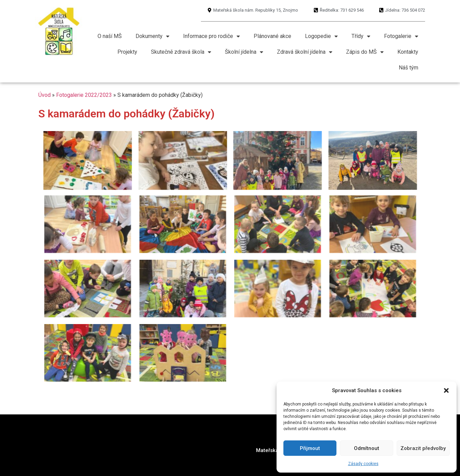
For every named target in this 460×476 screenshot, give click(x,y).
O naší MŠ (110, 36)
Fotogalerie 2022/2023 (84, 95)
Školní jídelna (244, 52)
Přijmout (310, 448)
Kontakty (408, 52)
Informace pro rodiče (212, 36)
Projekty (127, 52)
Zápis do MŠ (365, 52)
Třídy (361, 36)
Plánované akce (272, 36)
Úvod (44, 95)
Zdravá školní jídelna (305, 52)
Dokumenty (152, 36)
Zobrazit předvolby (423, 448)
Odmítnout (367, 448)
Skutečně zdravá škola (181, 52)
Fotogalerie (401, 36)
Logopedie (321, 36)
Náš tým (408, 68)
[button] (446, 390)
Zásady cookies (363, 464)
